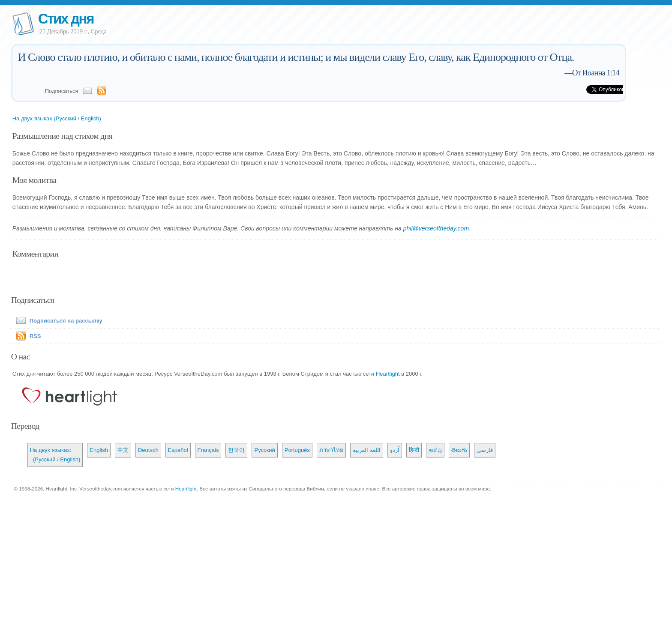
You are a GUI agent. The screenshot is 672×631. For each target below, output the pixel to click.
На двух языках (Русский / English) (57, 118)
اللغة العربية (367, 450)
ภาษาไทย (331, 450)
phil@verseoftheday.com (436, 228)
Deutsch (148, 450)
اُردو (395, 450)
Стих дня (66, 19)
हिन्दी (414, 450)
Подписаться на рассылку (57, 321)
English (99, 450)
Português (297, 450)
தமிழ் (435, 450)
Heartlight (388, 374)
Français (208, 450)
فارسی (485, 450)
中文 (123, 450)
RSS (35, 336)
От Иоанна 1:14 (596, 73)
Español (178, 450)
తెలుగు (459, 450)
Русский (264, 450)
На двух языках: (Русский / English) (55, 455)
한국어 (236, 450)
